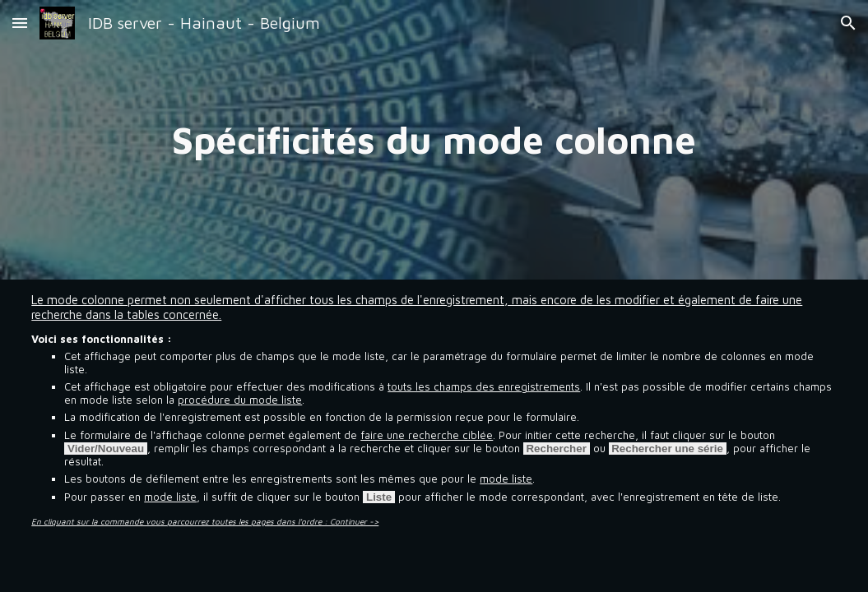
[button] (20, 23)
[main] (434, 140)
